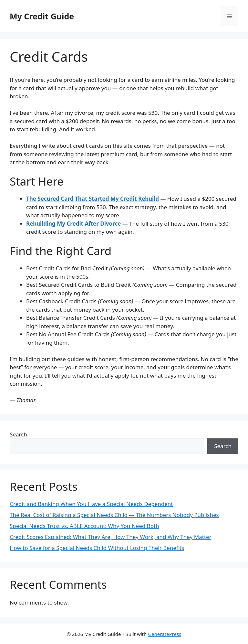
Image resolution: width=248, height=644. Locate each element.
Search (18, 434)
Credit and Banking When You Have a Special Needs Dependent (91, 504)
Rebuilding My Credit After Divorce (73, 224)
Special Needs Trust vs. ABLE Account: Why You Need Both (84, 526)
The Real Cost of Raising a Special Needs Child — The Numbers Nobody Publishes (114, 515)
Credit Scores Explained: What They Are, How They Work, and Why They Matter (110, 537)
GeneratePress (165, 634)
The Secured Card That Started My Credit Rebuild (93, 199)
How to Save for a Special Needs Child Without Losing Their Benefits (97, 548)
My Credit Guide (42, 16)
